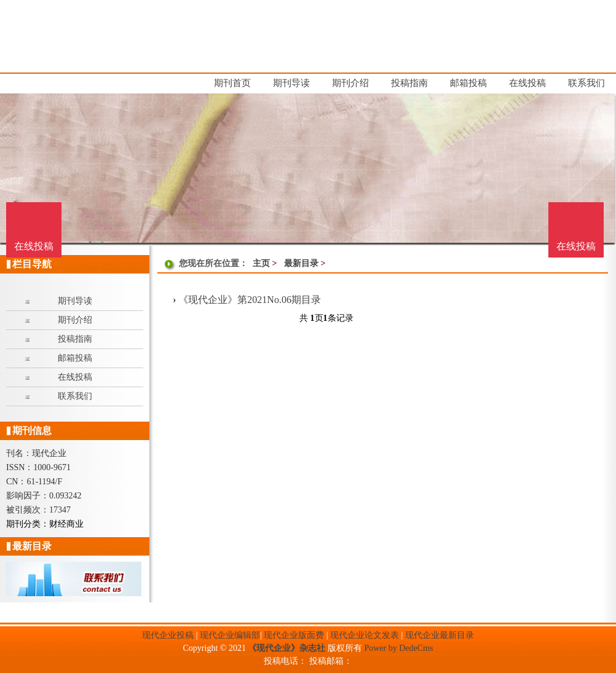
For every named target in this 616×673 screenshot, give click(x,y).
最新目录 (301, 263)
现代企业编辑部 (230, 635)
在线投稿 (576, 246)
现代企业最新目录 (440, 635)
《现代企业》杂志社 (286, 648)
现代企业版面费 (294, 635)
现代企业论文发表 (365, 635)
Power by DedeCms (398, 648)
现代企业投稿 (168, 635)
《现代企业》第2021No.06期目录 (250, 300)
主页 (261, 263)
